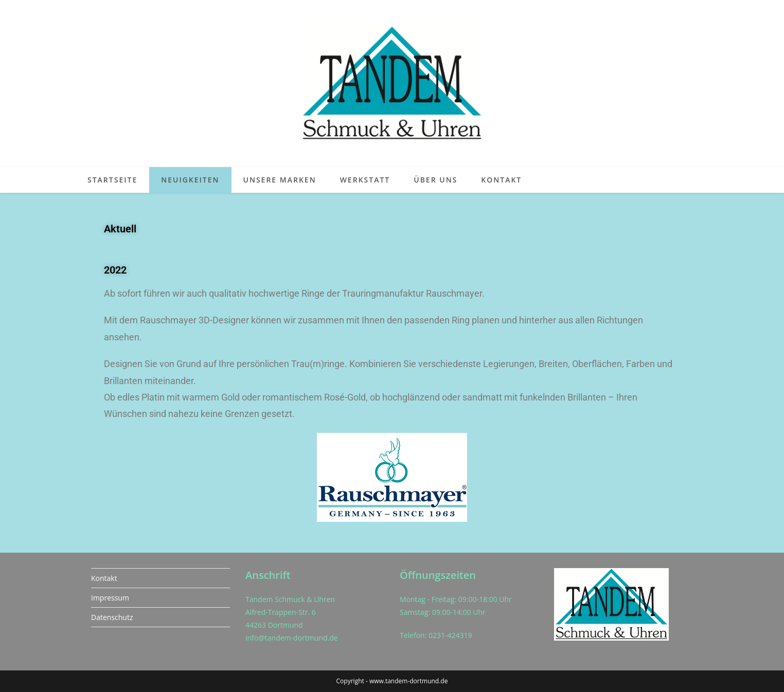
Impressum (110, 598)
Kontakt (104, 578)
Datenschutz (112, 617)
